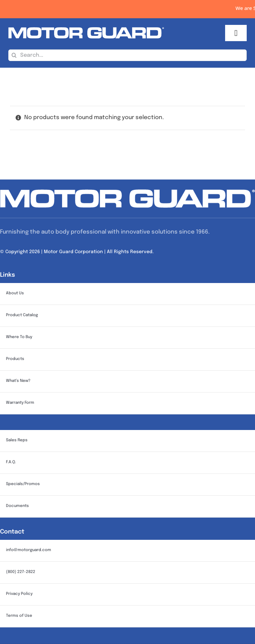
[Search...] (127, 55)
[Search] (14, 55)
